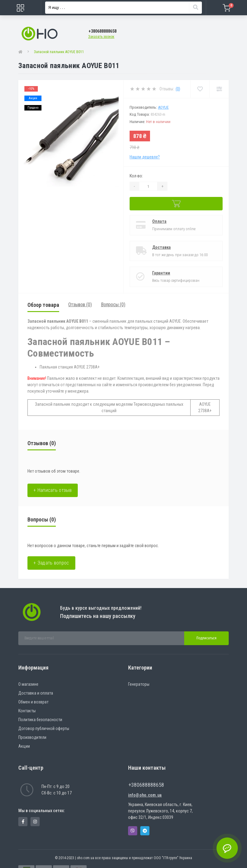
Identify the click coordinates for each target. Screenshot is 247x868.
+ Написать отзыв (53, 490)
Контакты (27, 711)
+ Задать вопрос (51, 563)
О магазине (28, 684)
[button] (102, 31)
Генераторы (139, 684)
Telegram (145, 831)
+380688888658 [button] (146, 785)
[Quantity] (148, 186)
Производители (32, 737)
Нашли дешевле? (145, 157)
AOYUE (163, 107)
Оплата (159, 221)
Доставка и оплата (36, 693)
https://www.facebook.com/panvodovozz (23, 822)
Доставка (161, 247)
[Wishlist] (200, 89)
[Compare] (219, 89)
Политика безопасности (40, 720)
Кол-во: (136, 176)
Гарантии (161, 273)
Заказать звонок (101, 37)
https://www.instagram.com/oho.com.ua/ (35, 822)
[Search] (195, 8)
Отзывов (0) (80, 305)
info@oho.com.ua (145, 795)
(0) (178, 89)
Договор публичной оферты (44, 728)
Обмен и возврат (33, 702)
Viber (133, 831)
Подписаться (206, 638)
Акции (24, 746)
